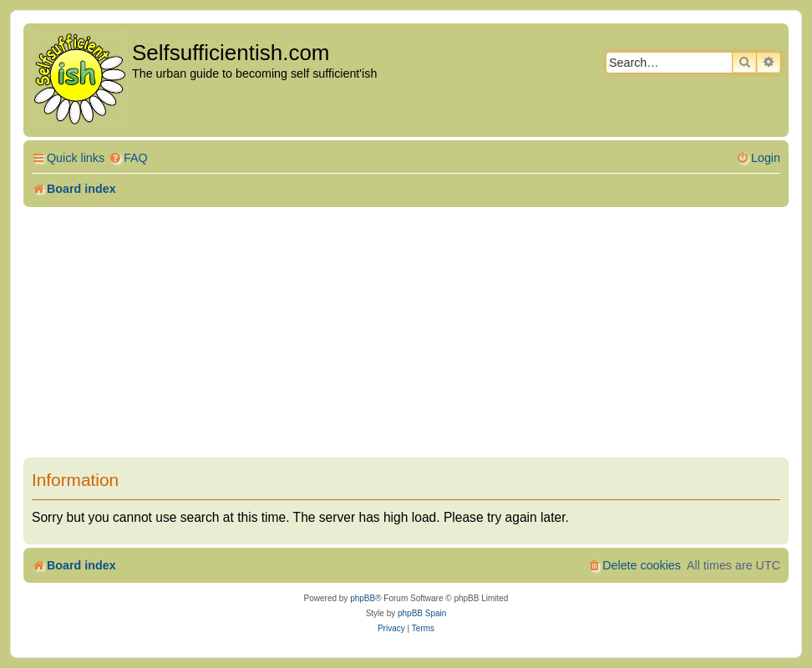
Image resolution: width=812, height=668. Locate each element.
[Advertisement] (406, 332)
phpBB (363, 598)
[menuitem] (128, 158)
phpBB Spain (422, 613)
